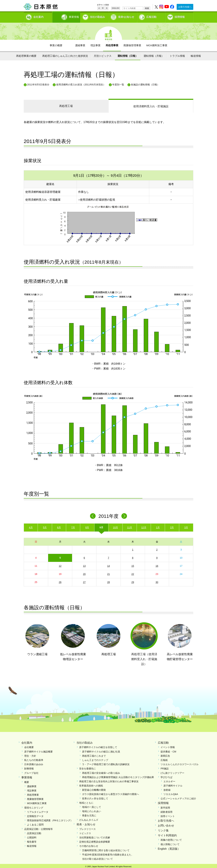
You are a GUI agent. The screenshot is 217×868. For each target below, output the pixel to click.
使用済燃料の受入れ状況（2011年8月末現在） (81, 83)
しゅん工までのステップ (95, 759)
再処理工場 (66, 105)
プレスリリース (87, 828)
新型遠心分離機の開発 (94, 789)
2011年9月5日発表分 (38, 83)
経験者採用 (166, 811)
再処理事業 (112, 44)
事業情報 (67, 16)
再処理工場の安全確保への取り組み (101, 772)
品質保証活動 (34, 832)
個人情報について (170, 843)
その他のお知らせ (89, 845)
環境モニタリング (34, 806)
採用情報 (180, 16)
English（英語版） (169, 848)
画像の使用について (171, 839)
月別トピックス (103, 55)
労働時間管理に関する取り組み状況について (106, 849)
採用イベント (168, 815)
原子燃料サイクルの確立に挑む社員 (101, 750)
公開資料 (32, 836)
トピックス (85, 832)
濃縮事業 (80, 44)
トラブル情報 (177, 55)
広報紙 (164, 759)
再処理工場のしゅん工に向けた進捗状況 (65, 55)
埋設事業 (95, 44)
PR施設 (165, 767)
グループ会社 (31, 772)
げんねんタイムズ (89, 819)
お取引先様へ (185, 7)
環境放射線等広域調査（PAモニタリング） (50, 819)
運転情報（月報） (154, 55)
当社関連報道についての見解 (95, 836)
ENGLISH (116, 8)
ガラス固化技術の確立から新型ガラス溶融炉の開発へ (111, 793)
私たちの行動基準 (34, 759)
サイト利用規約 (167, 834)
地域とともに (86, 802)
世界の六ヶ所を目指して (95, 797)
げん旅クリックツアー (172, 772)
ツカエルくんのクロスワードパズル (180, 763)
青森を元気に (89, 814)
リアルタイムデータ (38, 811)
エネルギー (169, 780)
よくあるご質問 (35, 823)
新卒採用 (165, 806)
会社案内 (38, 16)
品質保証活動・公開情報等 (38, 828)
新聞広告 (165, 755)
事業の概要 (56, 44)
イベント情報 (168, 746)
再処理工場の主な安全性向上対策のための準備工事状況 (109, 780)
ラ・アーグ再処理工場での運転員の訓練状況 (106, 763)
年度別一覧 (118, 83)
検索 (147, 8)
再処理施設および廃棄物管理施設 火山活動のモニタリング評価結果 (118, 776)
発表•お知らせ (126, 16)
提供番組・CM (168, 750)
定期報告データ (35, 815)
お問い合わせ (166, 824)
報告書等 (32, 841)
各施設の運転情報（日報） (145, 83)
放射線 (167, 789)
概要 (27, 781)
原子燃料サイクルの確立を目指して (98, 746)
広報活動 (151, 16)
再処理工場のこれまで (94, 755)
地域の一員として (92, 806)
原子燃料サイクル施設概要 (38, 750)
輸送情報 (196, 55)
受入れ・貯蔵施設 (151, 105)
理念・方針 (30, 755)
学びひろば (166, 776)
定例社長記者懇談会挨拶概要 (95, 841)
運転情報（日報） (128, 55)
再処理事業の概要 (26, 55)
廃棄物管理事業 (132, 44)
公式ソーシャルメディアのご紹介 (178, 797)
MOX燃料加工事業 (157, 44)
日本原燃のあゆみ (34, 763)
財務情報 (29, 767)
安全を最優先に (87, 767)
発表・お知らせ (86, 823)
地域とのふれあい (92, 810)
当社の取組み (97, 16)
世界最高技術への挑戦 (91, 784)
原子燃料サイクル (173, 784)
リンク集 (163, 829)
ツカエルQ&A (171, 793)
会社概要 (29, 746)
